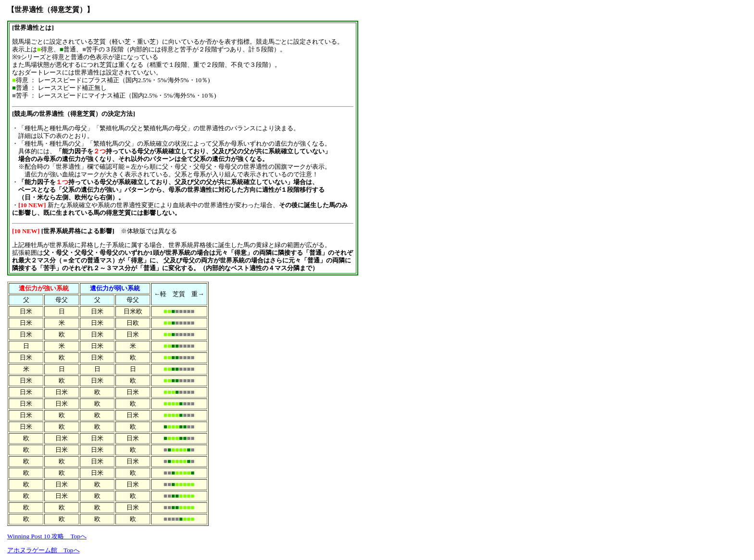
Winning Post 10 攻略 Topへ (47, 536)
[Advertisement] (402, 150)
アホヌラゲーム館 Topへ (44, 550)
